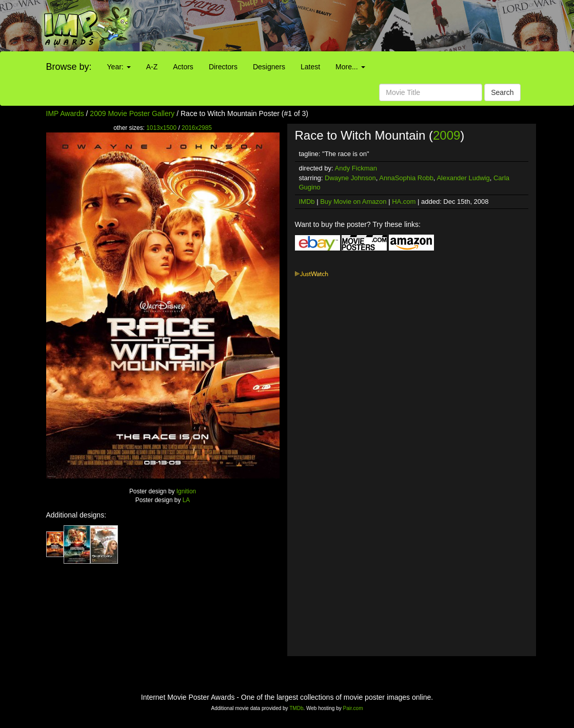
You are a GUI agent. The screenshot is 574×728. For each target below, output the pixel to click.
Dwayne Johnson (350, 178)
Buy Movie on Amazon (353, 202)
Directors (223, 67)
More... (350, 67)
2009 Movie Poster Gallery (132, 113)
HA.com (404, 202)
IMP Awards (65, 113)
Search (502, 92)
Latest (310, 67)
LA (186, 500)
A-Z (152, 67)
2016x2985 (197, 128)
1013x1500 (161, 128)
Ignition (186, 491)
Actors (183, 67)
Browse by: (69, 67)
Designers (269, 67)
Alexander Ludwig (463, 178)
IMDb (307, 202)
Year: (119, 67)
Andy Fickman (356, 168)
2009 (447, 135)
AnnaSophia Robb (406, 178)
